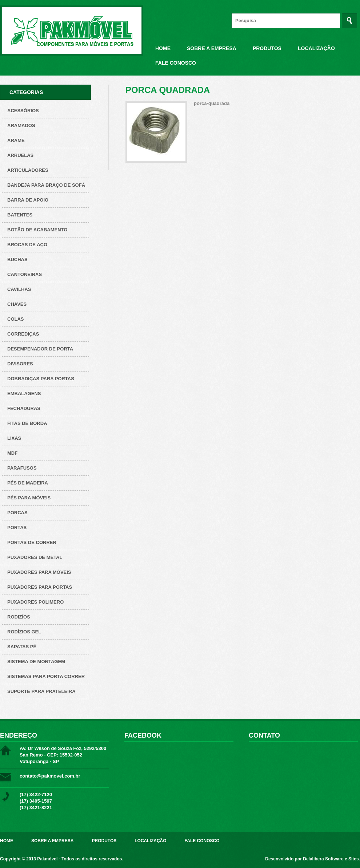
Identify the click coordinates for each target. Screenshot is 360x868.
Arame (16, 140)
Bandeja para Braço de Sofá (46, 185)
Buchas (17, 259)
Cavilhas (19, 289)
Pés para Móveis (29, 498)
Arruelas (20, 155)
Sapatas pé (22, 647)
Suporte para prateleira (41, 691)
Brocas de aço (27, 245)
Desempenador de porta (40, 349)
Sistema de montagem (36, 662)
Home (163, 48)
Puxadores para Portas (40, 587)
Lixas (14, 438)
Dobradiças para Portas (41, 379)
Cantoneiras (25, 274)
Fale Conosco (176, 63)
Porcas (17, 513)
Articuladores (28, 170)
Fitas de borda (27, 423)
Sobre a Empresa (212, 48)
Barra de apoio (28, 200)
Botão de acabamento (37, 230)
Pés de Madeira (28, 483)
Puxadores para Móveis (39, 572)
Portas (17, 528)
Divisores (20, 364)
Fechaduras (24, 408)
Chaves (17, 304)
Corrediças (23, 334)
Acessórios (23, 111)
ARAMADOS (21, 125)
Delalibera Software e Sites (331, 859)
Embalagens (24, 394)
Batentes (20, 215)
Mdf (12, 453)
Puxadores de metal (35, 557)
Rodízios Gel (24, 632)
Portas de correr (32, 542)
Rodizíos (19, 617)
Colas (16, 319)
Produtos (267, 48)
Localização (316, 48)
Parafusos (22, 468)
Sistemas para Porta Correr (46, 676)
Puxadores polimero (35, 602)
